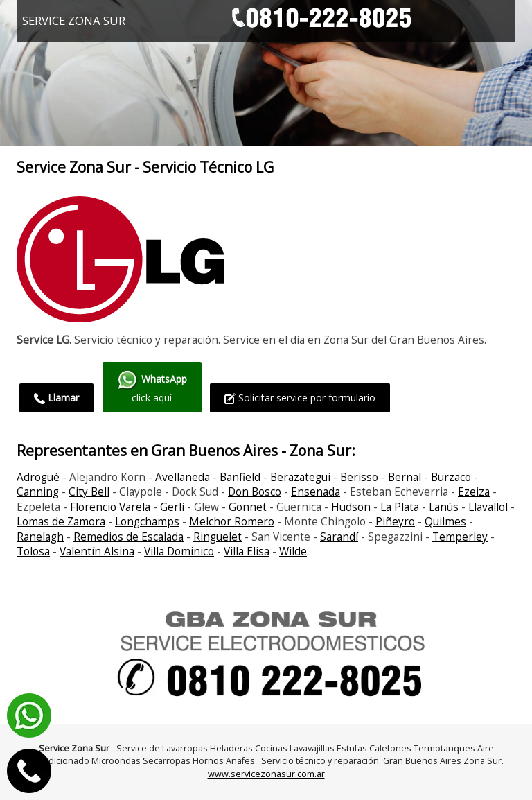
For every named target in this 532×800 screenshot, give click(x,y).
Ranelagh (40, 537)
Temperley (460, 537)
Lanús (444, 507)
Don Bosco (255, 492)
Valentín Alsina (97, 551)
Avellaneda (183, 477)
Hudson (351, 507)
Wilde (293, 551)
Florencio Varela (110, 507)
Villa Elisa (247, 551)
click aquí (152, 387)
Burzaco (451, 477)
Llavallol (488, 507)
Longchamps (147, 522)
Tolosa (33, 551)
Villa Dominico (179, 551)
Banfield (240, 477)
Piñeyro (395, 522)
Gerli (172, 507)
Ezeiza (474, 492)
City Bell (89, 492)
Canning (38, 492)
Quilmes (445, 522)
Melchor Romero (232, 522)
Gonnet (248, 507)
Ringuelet (218, 537)
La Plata (400, 507)
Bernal (405, 477)
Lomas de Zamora (61, 522)
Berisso (359, 477)
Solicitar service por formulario (300, 398)
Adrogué (38, 477)
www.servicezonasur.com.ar (266, 774)
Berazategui (300, 477)
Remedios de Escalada (128, 537)
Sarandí (339, 537)
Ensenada (316, 492)
